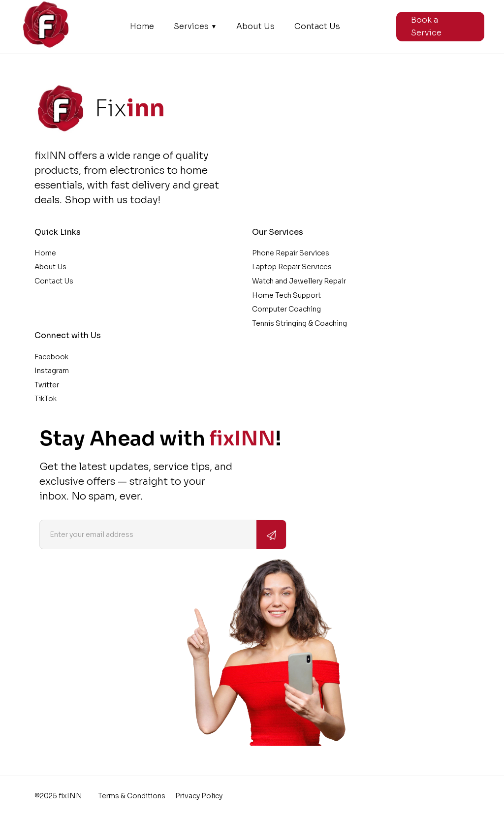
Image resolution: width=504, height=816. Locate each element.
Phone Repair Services (291, 253)
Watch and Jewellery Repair (299, 281)
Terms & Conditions (132, 796)
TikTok (46, 399)
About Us (255, 27)
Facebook (51, 357)
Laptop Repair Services (292, 267)
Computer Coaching (286, 309)
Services (195, 27)
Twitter (47, 385)
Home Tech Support (286, 295)
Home (142, 27)
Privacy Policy (199, 796)
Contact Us (317, 27)
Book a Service (426, 26)
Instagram (52, 371)
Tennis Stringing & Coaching (299, 323)
